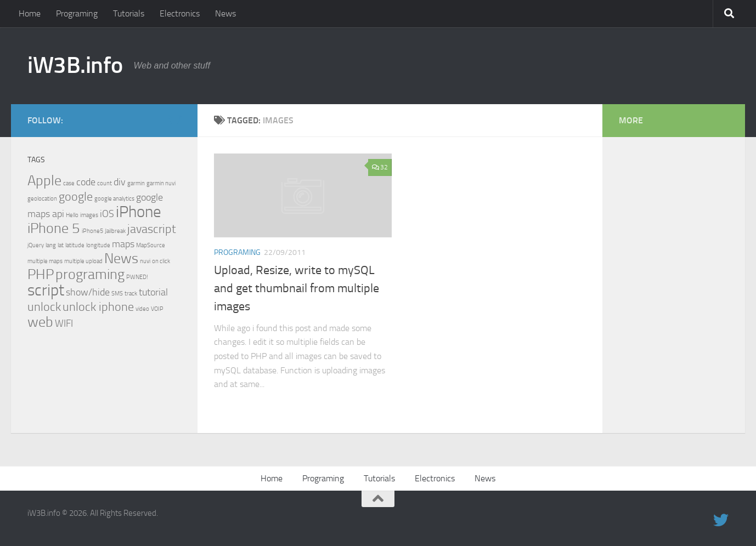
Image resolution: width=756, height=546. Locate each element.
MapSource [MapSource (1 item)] (151, 245)
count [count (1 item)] (105, 183)
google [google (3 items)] (76, 197)
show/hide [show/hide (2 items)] (88, 292)
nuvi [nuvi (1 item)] (145, 261)
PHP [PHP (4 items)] (41, 274)
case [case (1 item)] (69, 183)
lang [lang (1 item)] (51, 245)
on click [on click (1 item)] (161, 261)
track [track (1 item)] (131, 294)
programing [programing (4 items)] (90, 274)
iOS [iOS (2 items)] (107, 214)
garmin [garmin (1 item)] (136, 183)
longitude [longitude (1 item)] (98, 245)
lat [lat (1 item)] (61, 245)
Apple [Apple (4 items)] (44, 181)
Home (30, 13)
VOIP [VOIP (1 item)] (157, 309)
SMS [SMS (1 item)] (117, 294)
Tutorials (129, 13)
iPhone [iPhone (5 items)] (139, 212)
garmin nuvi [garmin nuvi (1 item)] (161, 183)
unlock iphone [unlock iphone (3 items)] (98, 307)
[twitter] (174, 120)
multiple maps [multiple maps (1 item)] (45, 261)
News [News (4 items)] (121, 258)
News (225, 13)
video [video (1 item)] (142, 309)
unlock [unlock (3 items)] (44, 307)
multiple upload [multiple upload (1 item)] (83, 261)
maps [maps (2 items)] (123, 244)
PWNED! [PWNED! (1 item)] (137, 277)
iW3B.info (75, 65)
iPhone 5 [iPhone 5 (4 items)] (54, 228)
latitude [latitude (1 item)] (75, 245)
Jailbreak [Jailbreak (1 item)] (115, 231)
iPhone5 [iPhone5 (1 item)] (92, 231)
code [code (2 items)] (86, 182)
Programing (77, 13)
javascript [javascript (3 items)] (152, 229)
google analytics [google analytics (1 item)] (114, 199)
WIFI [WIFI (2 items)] (64, 324)
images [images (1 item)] (89, 215)
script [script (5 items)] (46, 290)
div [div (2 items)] (120, 182)
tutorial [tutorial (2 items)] (153, 292)
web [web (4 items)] (40, 322)
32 (380, 167)
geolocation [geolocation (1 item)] (42, 199)
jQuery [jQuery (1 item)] (36, 245)
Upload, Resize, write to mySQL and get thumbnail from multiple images (297, 288)
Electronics (180, 13)
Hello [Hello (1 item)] (72, 215)
